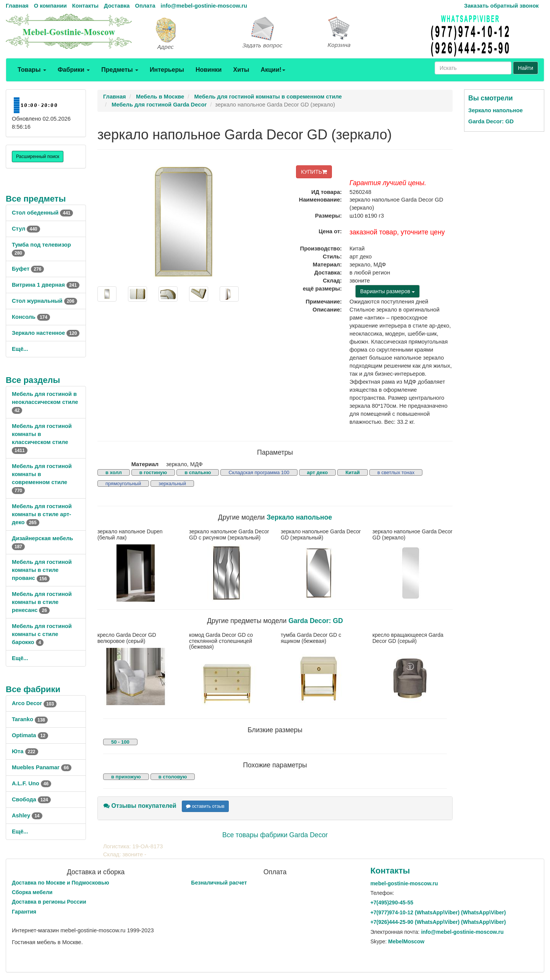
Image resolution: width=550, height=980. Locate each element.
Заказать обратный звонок (501, 6)
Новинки (209, 70)
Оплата (145, 6)
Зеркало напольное (299, 517)
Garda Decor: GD (316, 621)
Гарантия (24, 912)
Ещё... (20, 349)
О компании (50, 6)
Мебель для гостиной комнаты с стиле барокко (42, 634)
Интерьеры (167, 70)
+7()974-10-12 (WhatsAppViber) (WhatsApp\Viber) (438, 912)
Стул (26, 229)
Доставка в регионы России (49, 902)
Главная (17, 6)
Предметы (120, 70)
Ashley (27, 815)
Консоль (31, 317)
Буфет (28, 269)
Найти (526, 68)
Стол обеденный (42, 213)
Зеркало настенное (46, 333)
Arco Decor (34, 703)
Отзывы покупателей (140, 806)
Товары (32, 70)
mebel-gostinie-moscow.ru (404, 883)
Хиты (241, 70)
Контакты (85, 6)
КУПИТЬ (314, 172)
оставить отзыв (205, 806)
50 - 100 (120, 742)
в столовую (173, 777)
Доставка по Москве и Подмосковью (61, 883)
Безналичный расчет (219, 883)
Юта (25, 751)
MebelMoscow (406, 941)
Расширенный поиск (38, 157)
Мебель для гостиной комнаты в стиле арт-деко (42, 514)
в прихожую (126, 777)
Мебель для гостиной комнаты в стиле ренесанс (42, 602)
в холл (114, 472)
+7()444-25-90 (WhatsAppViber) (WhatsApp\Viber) (438, 922)
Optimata (30, 735)
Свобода (31, 799)
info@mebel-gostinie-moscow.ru (204, 6)
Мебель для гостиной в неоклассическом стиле (45, 402)
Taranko (30, 719)
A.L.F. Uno (32, 783)
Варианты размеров (387, 291)
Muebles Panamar (42, 767)
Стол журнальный (44, 301)
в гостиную (153, 472)
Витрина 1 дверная (46, 285)
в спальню (198, 472)
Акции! (273, 70)
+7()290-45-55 (392, 903)
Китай (353, 472)
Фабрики (74, 70)
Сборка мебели (32, 892)
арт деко (318, 472)
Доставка (117, 6)
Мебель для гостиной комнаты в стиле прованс (42, 570)
